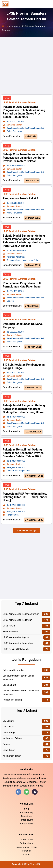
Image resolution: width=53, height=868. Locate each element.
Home (5, 26)
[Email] (35, 792)
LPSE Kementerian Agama (16, 637)
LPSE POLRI (9, 626)
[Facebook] (18, 792)
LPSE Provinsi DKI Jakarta (16, 649)
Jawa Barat (8, 727)
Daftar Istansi (27, 843)
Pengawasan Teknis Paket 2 (21, 198)
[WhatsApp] (27, 792)
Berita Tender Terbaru (26, 847)
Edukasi (27, 855)
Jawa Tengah (10, 733)
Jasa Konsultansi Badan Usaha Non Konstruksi (21, 692)
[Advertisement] (26, 66)
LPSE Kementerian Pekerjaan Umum (21, 614)
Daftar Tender (26, 840)
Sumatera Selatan (14, 125)
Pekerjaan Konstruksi (13, 670)
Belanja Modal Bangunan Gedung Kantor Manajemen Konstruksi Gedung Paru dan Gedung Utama (24, 409)
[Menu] (50, 4)
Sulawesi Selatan (14, 335)
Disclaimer (26, 816)
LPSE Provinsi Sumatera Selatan (19, 102)
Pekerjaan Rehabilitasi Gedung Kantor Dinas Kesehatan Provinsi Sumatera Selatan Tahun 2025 (24, 453)
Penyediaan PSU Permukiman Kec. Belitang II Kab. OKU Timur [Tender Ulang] (25, 497)
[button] (26, 531)
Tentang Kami (26, 820)
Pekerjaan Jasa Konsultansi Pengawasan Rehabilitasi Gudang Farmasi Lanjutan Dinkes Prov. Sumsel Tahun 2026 (24, 112)
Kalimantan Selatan (13, 738)
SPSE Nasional (10, 632)
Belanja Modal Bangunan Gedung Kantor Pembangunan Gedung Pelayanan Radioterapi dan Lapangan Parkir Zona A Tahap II (26, 241)
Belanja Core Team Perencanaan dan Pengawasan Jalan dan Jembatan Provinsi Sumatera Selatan (26, 158)
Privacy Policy (26, 813)
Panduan (26, 851)
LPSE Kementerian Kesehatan (18, 643)
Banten (6, 744)
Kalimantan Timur (12, 756)
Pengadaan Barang (12, 700)
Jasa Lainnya (9, 685)
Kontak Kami (26, 824)
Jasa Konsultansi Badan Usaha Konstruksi (18, 678)
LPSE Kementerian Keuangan (17, 620)
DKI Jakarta (9, 721)
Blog (27, 809)
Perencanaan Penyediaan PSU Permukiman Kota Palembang (22, 285)
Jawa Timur (9, 750)
